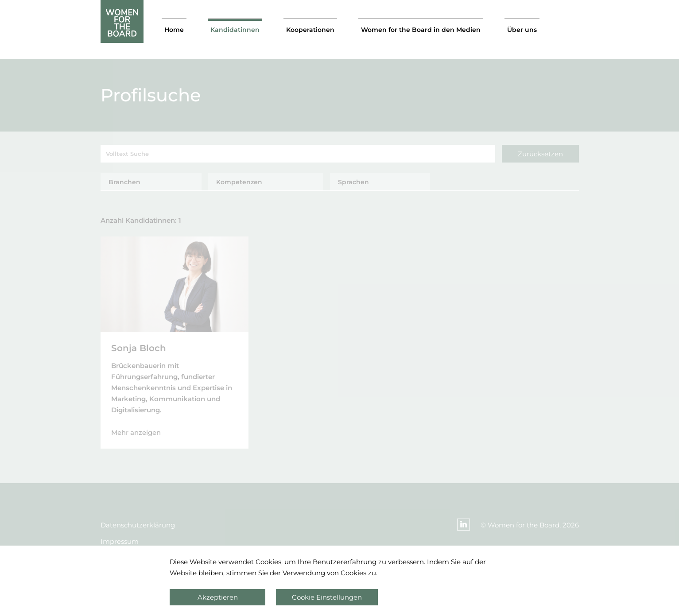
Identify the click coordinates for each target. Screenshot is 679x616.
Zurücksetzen (540, 154)
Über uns (522, 30)
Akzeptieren (218, 597)
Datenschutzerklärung (138, 525)
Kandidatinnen (235, 30)
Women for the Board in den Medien (421, 30)
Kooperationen (310, 30)
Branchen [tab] (124, 182)
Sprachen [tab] (353, 182)
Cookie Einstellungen (327, 597)
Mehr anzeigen (136, 432)
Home (174, 30)
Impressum (120, 541)
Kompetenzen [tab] (239, 182)
